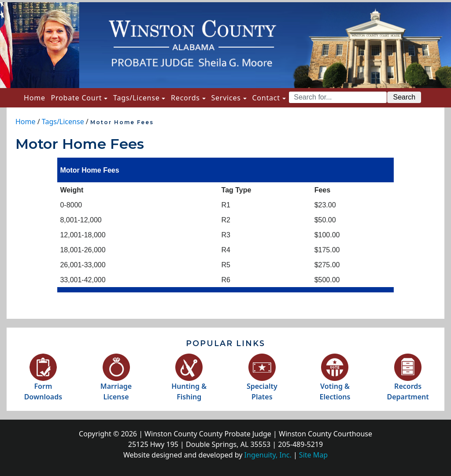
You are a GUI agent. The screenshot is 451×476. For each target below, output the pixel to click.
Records (185, 98)
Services (226, 98)
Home (36, 97)
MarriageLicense (116, 382)
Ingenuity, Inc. (268, 455)
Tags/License (136, 98)
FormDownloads (43, 382)
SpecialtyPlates (262, 382)
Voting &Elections (335, 382)
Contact (266, 98)
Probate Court (77, 98)
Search (404, 97)
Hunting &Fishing (189, 382)
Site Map (313, 455)
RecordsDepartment (408, 382)
